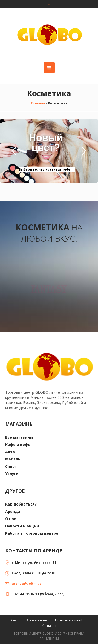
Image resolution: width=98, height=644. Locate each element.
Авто (10, 452)
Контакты (49, 626)
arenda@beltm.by (27, 583)
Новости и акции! (69, 620)
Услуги (12, 474)
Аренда (13, 511)
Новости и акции (22, 526)
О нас (11, 519)
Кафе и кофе (18, 444)
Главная (38, 103)
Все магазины (19, 437)
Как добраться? (21, 504)
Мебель (13, 459)
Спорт (11, 466)
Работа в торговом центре (32, 533)
